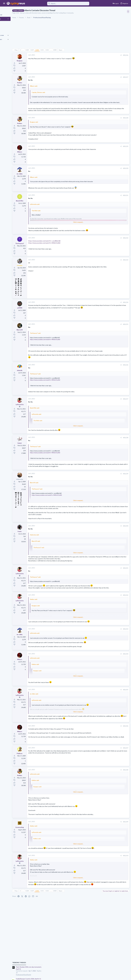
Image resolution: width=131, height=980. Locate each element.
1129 (43, 50)
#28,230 (92, 176)
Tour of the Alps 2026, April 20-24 (113, 216)
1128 (38, 50)
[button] (4, 3)
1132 (58, 50)
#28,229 (92, 154)
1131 (53, 50)
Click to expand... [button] (67, 104)
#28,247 (92, 782)
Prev (27, 50)
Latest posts (103, 193)
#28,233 (92, 271)
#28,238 (92, 451)
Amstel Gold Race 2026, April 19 (112, 137)
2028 (66, 50)
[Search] (59, 4)
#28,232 (92, 249)
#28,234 (92, 314)
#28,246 (92, 760)
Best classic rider (107, 234)
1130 (48, 50)
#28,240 (92, 545)
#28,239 (92, 489)
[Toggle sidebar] (128, 11)
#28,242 (92, 621)
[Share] (88, 55)
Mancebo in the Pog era (110, 253)
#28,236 (92, 378)
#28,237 (92, 412)
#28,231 (92, 205)
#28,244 (92, 686)
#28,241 (92, 589)
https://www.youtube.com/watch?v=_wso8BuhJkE (56, 252)
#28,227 (92, 77)
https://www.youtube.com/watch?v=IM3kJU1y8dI (56, 254)
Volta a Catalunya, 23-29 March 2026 (114, 159)
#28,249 (92, 858)
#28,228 (92, 123)
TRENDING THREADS (105, 111)
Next (72, 50)
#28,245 (92, 721)
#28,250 (92, 894)
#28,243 (92, 657)
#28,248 (92, 804)
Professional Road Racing (109, 123)
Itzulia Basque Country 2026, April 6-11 (114, 127)
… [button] (34, 50)
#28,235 (92, 336)
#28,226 (92, 55)
